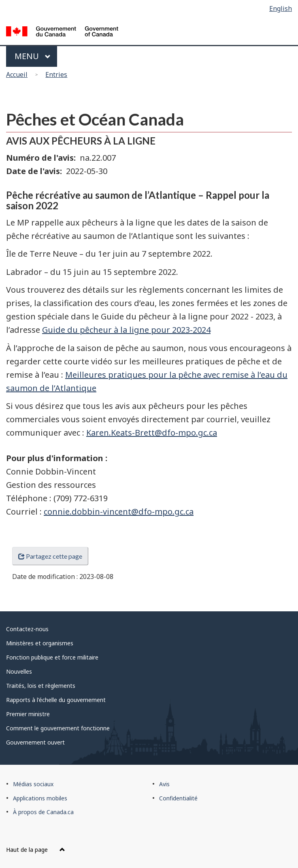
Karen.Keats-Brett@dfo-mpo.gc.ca (152, 433)
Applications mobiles (40, 798)
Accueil (17, 74)
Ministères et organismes (40, 643)
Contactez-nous (27, 629)
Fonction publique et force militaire (52, 657)
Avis (164, 784)
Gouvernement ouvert (35, 742)
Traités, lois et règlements (41, 686)
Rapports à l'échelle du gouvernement (56, 700)
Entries (56, 74)
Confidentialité (178, 798)
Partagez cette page (50, 556)
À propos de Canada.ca (43, 812)
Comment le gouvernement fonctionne (58, 728)
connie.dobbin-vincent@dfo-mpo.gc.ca (119, 512)
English (281, 9)
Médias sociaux (33, 784)
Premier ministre (28, 714)
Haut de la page (36, 850)
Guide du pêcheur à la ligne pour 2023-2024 (126, 330)
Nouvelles (19, 671)
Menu (33, 56)
